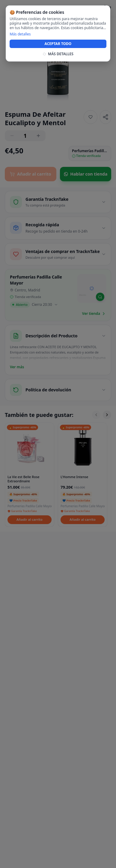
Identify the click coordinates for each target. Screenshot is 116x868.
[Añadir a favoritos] (91, 117)
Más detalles (20, 34)
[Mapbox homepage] (83, 298)
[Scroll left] (96, 415)
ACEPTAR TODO (58, 44)
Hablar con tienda (85, 174)
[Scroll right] (107, 415)
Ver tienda (94, 314)
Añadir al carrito (30, 174)
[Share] (106, 117)
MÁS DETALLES (58, 54)
